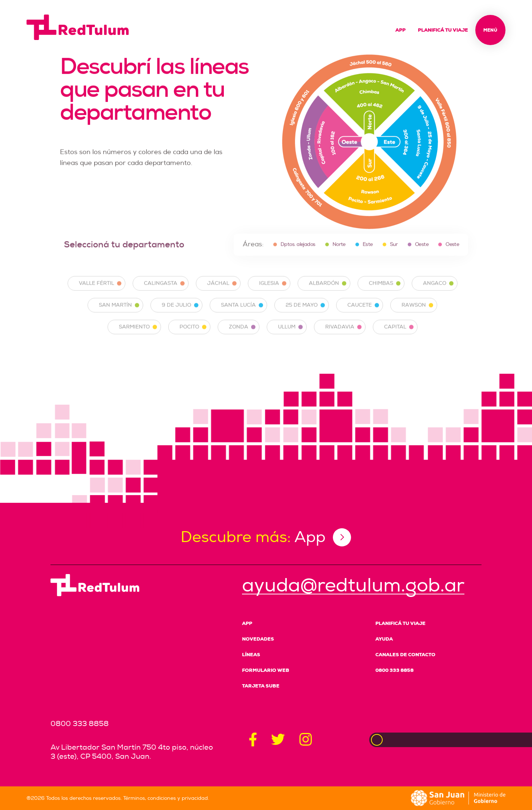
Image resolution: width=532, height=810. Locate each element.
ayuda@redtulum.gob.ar (353, 586)
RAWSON (417, 311)
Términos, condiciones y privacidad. (166, 798)
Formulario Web (266, 670)
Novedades (258, 639)
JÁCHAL (222, 289)
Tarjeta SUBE (261, 686)
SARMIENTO (138, 332)
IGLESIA (273, 289)
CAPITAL (399, 332)
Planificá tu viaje (443, 30)
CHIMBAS (385, 289)
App (400, 30)
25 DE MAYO (305, 311)
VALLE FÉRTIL (100, 289)
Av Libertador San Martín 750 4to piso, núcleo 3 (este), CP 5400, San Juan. (132, 752)
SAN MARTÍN (119, 311)
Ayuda (384, 639)
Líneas (251, 655)
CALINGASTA (164, 289)
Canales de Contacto (405, 655)
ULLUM (290, 332)
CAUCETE (363, 311)
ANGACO (438, 289)
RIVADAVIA (343, 332)
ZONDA (242, 332)
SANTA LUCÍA (242, 311)
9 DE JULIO (180, 311)
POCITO (193, 332)
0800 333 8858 (394, 670)
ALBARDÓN (328, 289)
